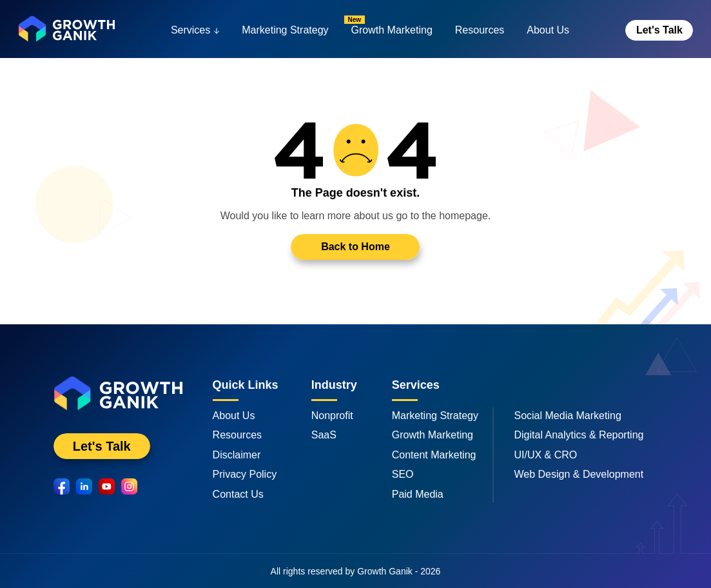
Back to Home (355, 247)
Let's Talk (659, 30)
